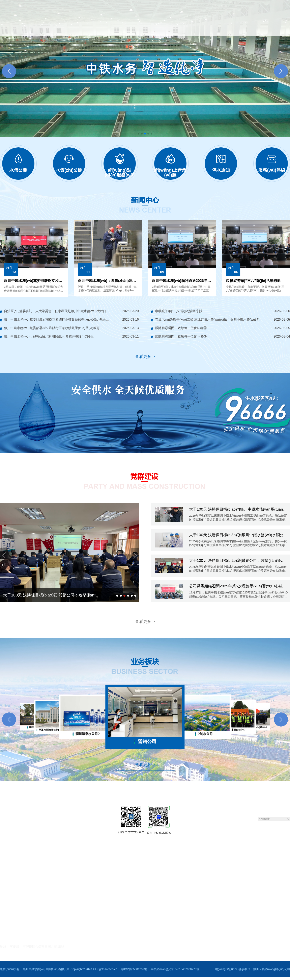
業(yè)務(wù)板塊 (220, 27)
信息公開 (114, 27)
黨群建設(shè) (191, 27)
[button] (281, 69)
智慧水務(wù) (164, 27)
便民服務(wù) (137, 27)
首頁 (48, 27)
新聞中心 (94, 27)
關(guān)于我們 (69, 27)
